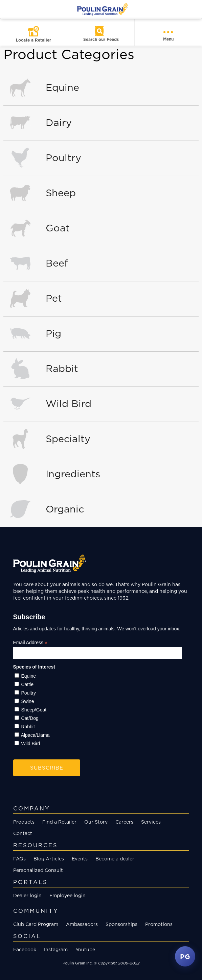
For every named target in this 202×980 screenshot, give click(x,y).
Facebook (25, 949)
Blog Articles (49, 859)
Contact (23, 833)
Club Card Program (36, 924)
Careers (124, 822)
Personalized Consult (38, 870)
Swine (27, 701)
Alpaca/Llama (35, 735)
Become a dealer (115, 859)
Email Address (30, 643)
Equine (28, 676)
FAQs (19, 859)
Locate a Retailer (33, 40)
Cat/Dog (30, 718)
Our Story (96, 822)
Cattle (27, 684)
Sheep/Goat (34, 710)
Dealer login (27, 895)
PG (185, 956)
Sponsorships (121, 924)
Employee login (68, 895)
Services (151, 822)
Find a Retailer (59, 822)
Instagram (56, 949)
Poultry (28, 693)
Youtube (85, 949)
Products (24, 822)
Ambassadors (82, 924)
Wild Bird (30, 744)
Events (80, 859)
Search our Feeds (101, 39)
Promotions (159, 924)
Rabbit (28, 727)
